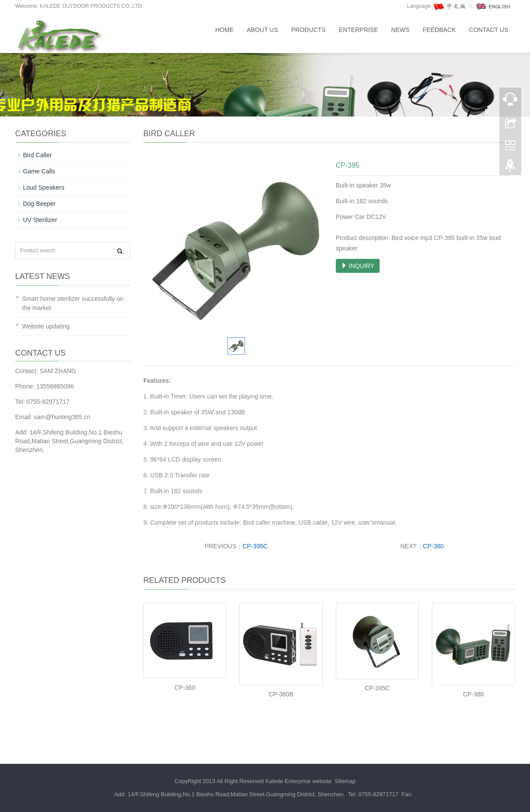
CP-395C (255, 546)
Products (308, 30)
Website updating (46, 326)
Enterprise (358, 30)
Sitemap (345, 781)
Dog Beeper (40, 204)
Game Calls (39, 171)
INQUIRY (358, 266)
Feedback (439, 30)
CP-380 (433, 546)
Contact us (489, 30)
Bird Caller (37, 155)
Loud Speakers (44, 187)
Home (224, 30)
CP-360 (185, 688)
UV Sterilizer (40, 220)
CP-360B (281, 694)
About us (262, 30)
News (400, 30)
